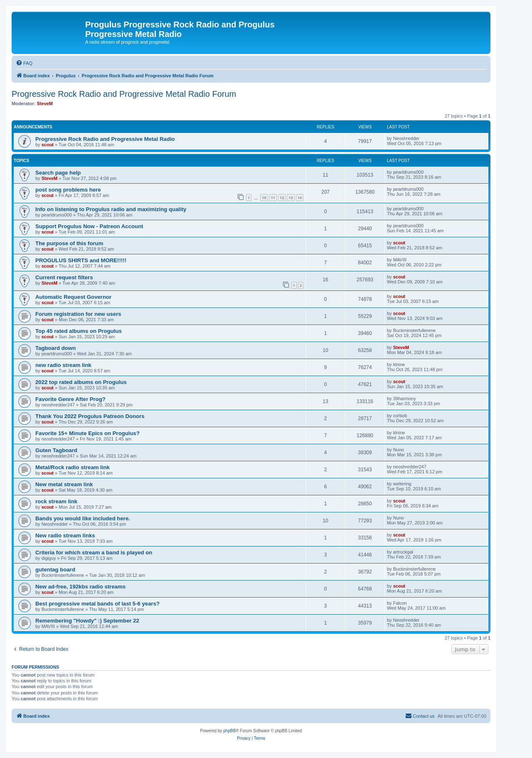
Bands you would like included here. (83, 518)
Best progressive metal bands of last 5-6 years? (97, 604)
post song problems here (68, 190)
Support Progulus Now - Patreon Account (89, 226)
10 (264, 198)
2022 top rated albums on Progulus (81, 382)
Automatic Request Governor (73, 297)
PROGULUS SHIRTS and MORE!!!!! (81, 260)
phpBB (229, 731)
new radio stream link (63, 365)
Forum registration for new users (78, 314)
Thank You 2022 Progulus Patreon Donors (90, 416)
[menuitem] (24, 63)
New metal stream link (64, 484)
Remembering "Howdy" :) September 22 (87, 621)
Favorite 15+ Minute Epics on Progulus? (87, 433)
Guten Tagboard (56, 450)
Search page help (58, 173)
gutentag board (55, 570)
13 (291, 198)
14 (300, 198)
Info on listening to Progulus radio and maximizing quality (111, 209)
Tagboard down (55, 348)
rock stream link (56, 501)
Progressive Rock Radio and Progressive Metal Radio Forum (124, 94)
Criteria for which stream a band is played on (94, 553)
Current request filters (64, 277)
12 (282, 198)
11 (273, 198)
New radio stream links (65, 535)
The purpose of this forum (69, 243)
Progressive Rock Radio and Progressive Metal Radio (105, 139)
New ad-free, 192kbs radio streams (80, 587)
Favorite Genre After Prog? (70, 399)
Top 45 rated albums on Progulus (79, 331)
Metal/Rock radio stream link (73, 467)
